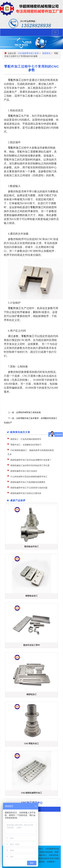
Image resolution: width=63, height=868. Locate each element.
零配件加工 (37, 207)
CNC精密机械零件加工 (31, 793)
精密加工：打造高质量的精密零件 (26, 439)
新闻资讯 (46, 53)
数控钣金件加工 (32, 546)
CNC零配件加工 (31, 744)
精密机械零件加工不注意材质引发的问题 (29, 488)
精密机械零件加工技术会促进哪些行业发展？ (31, 460)
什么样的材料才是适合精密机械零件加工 (29, 477)
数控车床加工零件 (32, 645)
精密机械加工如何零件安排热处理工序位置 (30, 465)
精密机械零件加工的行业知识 (24, 471)
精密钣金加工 (32, 596)
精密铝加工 (32, 694)
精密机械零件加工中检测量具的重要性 (28, 482)
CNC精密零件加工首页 (28, 53)
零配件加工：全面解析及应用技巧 (26, 445)
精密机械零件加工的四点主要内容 (26, 493)
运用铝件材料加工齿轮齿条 (28, 412)
